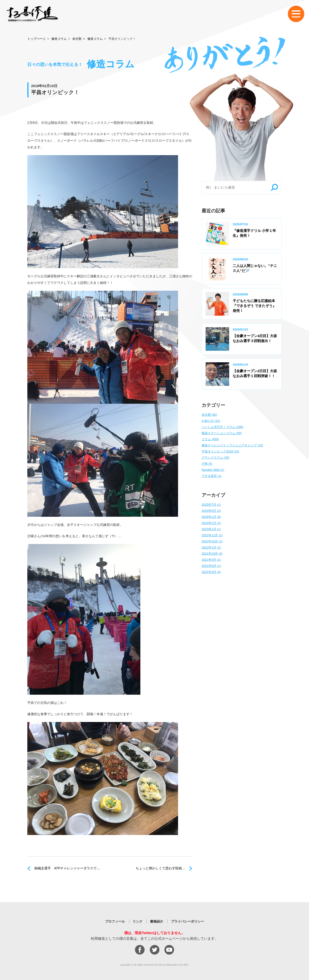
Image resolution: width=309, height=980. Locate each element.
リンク (138, 921)
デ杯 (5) (207, 464)
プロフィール (115, 921)
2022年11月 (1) (212, 535)
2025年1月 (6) (211, 517)
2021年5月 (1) (211, 566)
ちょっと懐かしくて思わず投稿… (160, 868)
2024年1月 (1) (211, 523)
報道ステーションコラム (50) (222, 433)
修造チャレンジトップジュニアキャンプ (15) (232, 445)
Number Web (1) (213, 470)
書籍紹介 (157, 921)
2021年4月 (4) (211, 572)
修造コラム (59, 39)
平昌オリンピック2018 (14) (220, 451)
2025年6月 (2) (211, 511)
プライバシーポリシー (187, 921)
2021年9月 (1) (211, 560)
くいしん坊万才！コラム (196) (222, 427)
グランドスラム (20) (215, 458)
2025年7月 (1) (211, 505)
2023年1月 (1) (211, 529)
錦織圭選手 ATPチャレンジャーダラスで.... (67, 868)
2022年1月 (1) (211, 547)
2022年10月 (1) (212, 541)
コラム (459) (210, 439)
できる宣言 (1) (212, 476)
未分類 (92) (209, 415)
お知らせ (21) (211, 421)
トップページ (37, 39)
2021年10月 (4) (212, 554)
